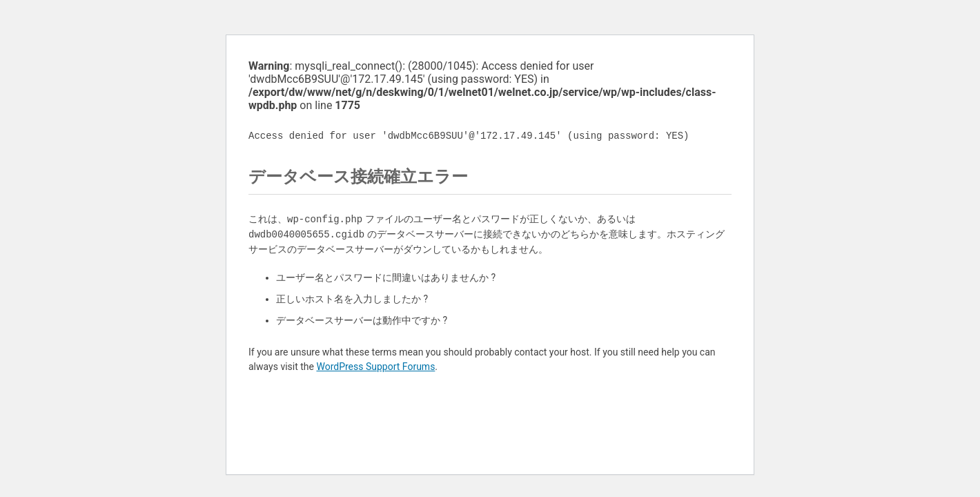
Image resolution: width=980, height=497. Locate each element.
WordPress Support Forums (375, 367)
